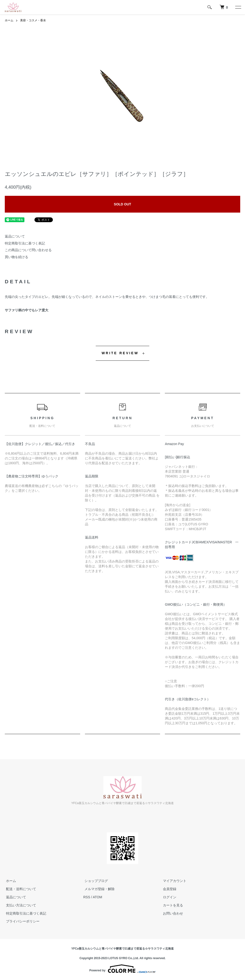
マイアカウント (173, 881)
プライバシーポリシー (22, 922)
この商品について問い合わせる (28, 250)
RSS (87, 897)
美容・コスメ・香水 (33, 20)
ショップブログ (95, 881)
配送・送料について (20, 889)
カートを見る (172, 905)
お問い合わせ (172, 913)
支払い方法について (20, 905)
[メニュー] (238, 7)
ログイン (168, 897)
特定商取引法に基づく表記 (25, 243)
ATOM (97, 897)
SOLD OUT (122, 204)
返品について (15, 236)
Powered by (122, 968)
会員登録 (168, 889)
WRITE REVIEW (120, 353)
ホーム (9, 20)
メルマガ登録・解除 (98, 889)
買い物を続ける (17, 257)
